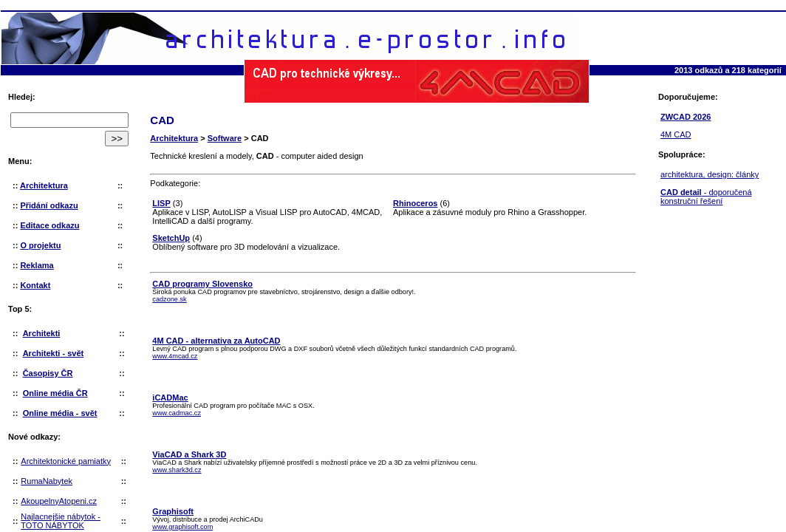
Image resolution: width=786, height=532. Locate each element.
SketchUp (171, 238)
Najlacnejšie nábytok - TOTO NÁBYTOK (61, 521)
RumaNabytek (47, 481)
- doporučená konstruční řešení (706, 197)
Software (225, 138)
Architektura (174, 138)
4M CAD (676, 134)
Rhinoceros (416, 203)
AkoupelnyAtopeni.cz (59, 501)
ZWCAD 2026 (686, 117)
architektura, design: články (710, 174)
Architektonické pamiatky (66, 461)
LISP (161, 203)
